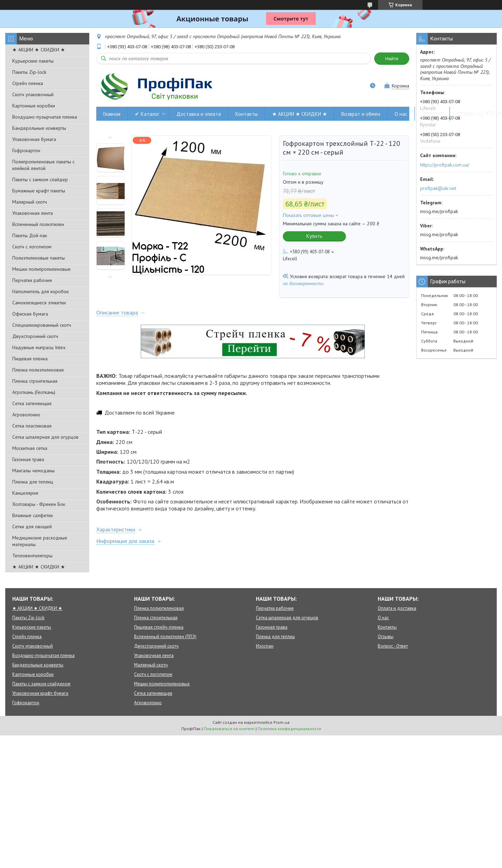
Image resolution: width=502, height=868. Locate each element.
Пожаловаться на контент (229, 729)
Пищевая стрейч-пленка (159, 627)
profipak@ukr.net (438, 188)
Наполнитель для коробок (40, 291)
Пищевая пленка (30, 359)
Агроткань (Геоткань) (34, 392)
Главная (112, 114)
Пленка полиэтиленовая (38, 370)
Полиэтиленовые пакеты (39, 258)
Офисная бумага (30, 314)
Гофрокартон (26, 150)
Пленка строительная (35, 381)
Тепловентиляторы (32, 556)
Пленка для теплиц (33, 482)
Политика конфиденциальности (289, 729)
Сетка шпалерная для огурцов (45, 437)
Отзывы (386, 637)
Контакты (246, 114)
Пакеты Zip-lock (29, 72)
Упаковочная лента (33, 213)
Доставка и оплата (199, 114)
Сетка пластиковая (32, 426)
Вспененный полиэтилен (38, 224)
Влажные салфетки (33, 515)
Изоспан (265, 646)
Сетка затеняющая (32, 403)
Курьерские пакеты (33, 61)
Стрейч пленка (28, 83)
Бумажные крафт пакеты (39, 191)
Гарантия (432, 114)
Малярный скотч (30, 202)
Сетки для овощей (32, 527)
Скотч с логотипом (32, 247)
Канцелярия (25, 493)
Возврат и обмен (361, 114)
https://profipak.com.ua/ (445, 165)
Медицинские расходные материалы (40, 541)
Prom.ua (281, 722)
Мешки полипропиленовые (41, 269)
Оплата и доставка (397, 608)
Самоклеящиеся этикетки (39, 303)
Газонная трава (28, 459)
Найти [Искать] (392, 59)
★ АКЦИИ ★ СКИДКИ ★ (39, 50)
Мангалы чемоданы (33, 471)
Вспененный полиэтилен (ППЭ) (165, 637)
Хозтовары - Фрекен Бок (39, 504)
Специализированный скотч (42, 325)
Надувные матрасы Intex (39, 347)
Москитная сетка (30, 448)
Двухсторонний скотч (35, 336)
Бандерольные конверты (39, 128)
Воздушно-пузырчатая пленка (45, 117)
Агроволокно (26, 415)
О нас (401, 114)
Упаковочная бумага (34, 139)
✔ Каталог (147, 114)
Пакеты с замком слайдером (41, 684)
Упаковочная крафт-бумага (40, 693)
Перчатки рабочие (32, 280)
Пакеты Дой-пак (30, 235)
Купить (314, 236)
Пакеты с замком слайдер (40, 179)
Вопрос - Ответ (393, 646)
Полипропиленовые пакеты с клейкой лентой (43, 165)
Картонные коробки (34, 106)
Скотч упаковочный (33, 94)
